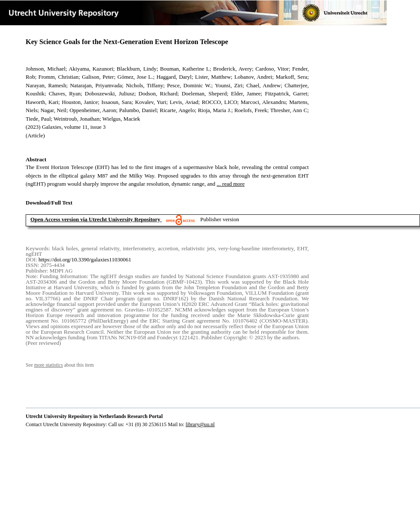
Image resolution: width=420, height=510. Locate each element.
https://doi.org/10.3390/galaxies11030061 (85, 259)
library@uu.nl (200, 424)
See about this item (60, 365)
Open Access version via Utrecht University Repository (95, 219)
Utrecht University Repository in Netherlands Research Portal (94, 416)
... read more (231, 184)
